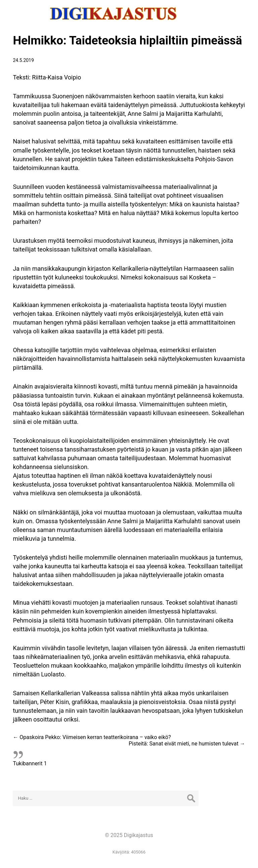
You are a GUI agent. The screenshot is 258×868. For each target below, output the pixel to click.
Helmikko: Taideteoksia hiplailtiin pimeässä (127, 41)
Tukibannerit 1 (30, 763)
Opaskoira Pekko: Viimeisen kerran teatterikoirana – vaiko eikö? (92, 737)
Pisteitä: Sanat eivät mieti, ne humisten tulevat (187, 744)
